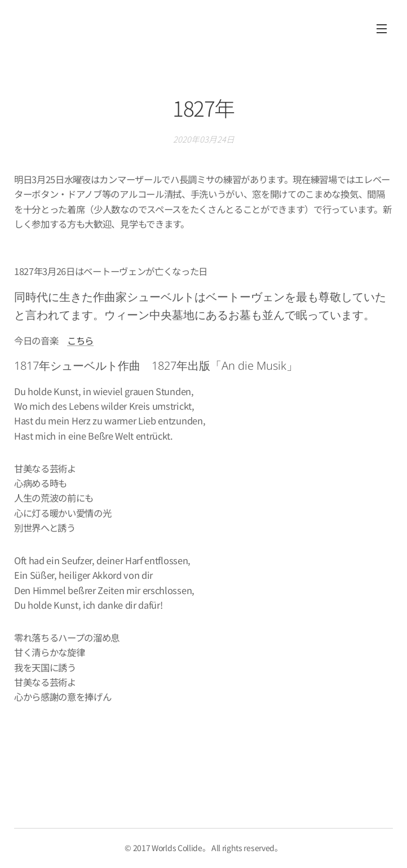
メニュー (382, 29)
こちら (80, 340)
